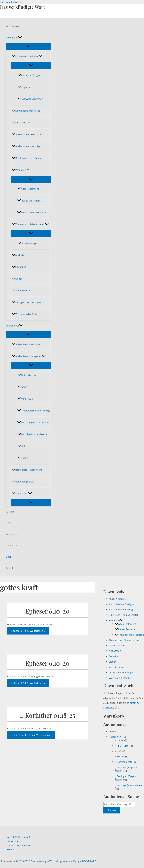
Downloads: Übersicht (26, 111)
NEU (111, 731)
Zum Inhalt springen (11, 2)
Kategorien (115, 737)
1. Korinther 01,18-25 (47, 715)
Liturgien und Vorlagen (26, 302)
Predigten (21, 170)
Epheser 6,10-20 (47, 611)
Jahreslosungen (28, 243)
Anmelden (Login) (29, 75)
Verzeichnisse (21, 290)
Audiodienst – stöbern (26, 344)
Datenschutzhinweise (19, 845)
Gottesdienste (27, 375)
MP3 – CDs (25, 399)
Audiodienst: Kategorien (29, 356)
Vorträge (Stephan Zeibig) (33, 422)
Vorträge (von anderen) (32, 434)
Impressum (12, 534)
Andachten (20, 255)
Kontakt (10, 568)
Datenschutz (13, 545)
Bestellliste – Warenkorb (27, 470)
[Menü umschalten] (28, 47)
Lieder (17, 279)
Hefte (22, 446)
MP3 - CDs (122, 746)
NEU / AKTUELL (22, 123)
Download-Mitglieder (27, 56)
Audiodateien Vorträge (26, 146)
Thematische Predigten (32, 212)
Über (8, 557)
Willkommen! (13, 26)
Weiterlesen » (28, 631)
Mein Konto (22, 493)
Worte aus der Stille (24, 314)
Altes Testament (28, 189)
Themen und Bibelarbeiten (30, 224)
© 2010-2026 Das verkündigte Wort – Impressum (43, 861)
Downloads (14, 38)
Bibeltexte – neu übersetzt (28, 158)
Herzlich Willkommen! (18, 837)
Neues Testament (29, 201)
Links (9, 523)
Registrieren (26, 87)
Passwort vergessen (30, 99)
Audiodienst (14, 326)
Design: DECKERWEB (85, 861)
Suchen (10, 512)
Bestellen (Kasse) (23, 482)
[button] (20, 38)
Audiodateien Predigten (27, 134)
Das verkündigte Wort (22, 7)
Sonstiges (19, 267)
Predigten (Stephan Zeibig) (34, 411)
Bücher (23, 458)
